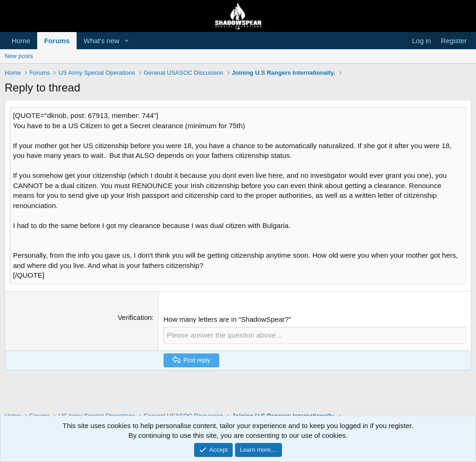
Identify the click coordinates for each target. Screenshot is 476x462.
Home (21, 41)
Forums (57, 41)
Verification (134, 303)
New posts (19, 56)
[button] (127, 41)
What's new (101, 41)
